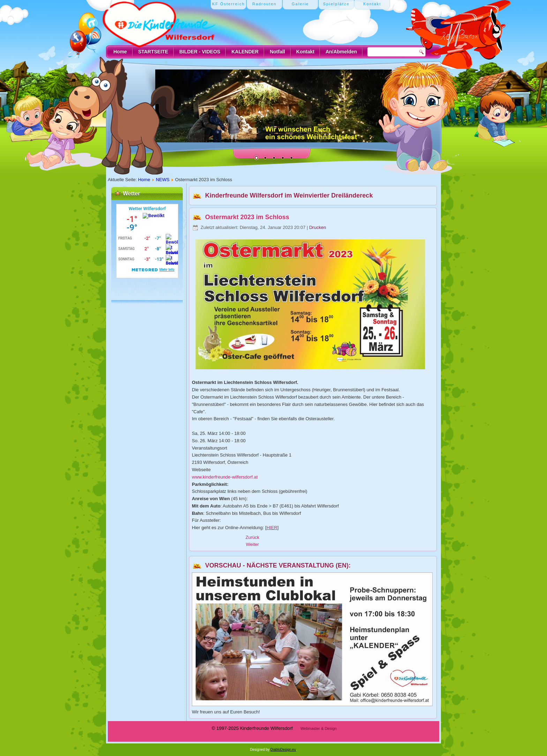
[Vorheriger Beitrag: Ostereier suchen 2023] (253, 537)
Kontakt (305, 52)
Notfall (277, 52)
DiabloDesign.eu (283, 750)
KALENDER (245, 52)
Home (120, 52)
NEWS (163, 180)
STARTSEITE (153, 52)
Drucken (317, 227)
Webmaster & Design (319, 728)
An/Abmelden (341, 52)
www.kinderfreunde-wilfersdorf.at (225, 477)
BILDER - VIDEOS (200, 52)
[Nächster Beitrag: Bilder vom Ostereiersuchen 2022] (252, 544)
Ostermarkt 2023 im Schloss (247, 217)
